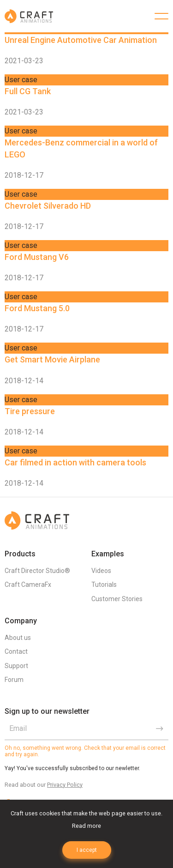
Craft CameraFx (28, 585)
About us (18, 638)
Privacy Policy (65, 785)
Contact (16, 651)
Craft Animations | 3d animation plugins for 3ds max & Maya (29, 16)
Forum (14, 680)
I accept (87, 850)
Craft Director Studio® (37, 571)
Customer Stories (117, 599)
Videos (101, 571)
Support (16, 666)
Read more (86, 826)
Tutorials (104, 585)
